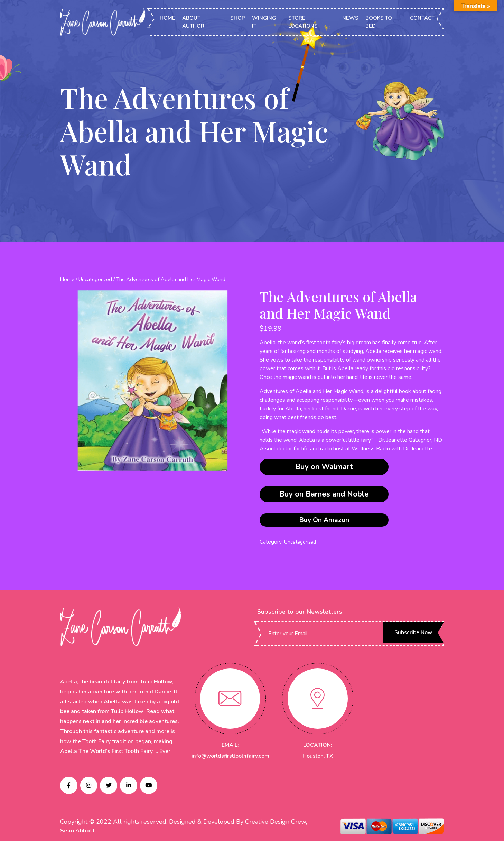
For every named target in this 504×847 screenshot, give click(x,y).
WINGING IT (264, 22)
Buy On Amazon (324, 521)
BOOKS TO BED (379, 22)
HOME (168, 18)
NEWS (350, 18)
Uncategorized (95, 279)
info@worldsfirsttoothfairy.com (231, 758)
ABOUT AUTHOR (194, 22)
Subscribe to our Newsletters (300, 614)
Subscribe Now (408, 636)
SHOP (238, 18)
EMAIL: (230, 747)
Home (67, 279)
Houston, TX (318, 758)
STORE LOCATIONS (303, 22)
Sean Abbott (79, 836)
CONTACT (422, 18)
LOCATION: (318, 747)
